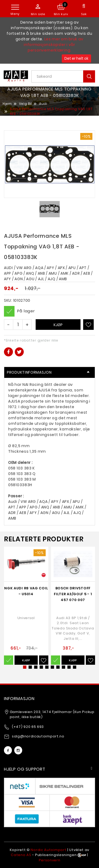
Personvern (50, 860)
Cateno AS (21, 855)
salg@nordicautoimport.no (38, 736)
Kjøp (58, 325)
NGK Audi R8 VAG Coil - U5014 (26, 591)
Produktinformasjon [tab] (48, 372)
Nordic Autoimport (48, 850)
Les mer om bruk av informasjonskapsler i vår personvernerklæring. (54, 45)
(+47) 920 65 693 (28, 727)
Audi (43, 104)
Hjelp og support (25, 769)
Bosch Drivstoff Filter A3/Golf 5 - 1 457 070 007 (73, 594)
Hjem (7, 104)
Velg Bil (26, 104)
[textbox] (65, 76)
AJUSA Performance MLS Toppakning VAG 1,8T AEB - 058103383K (51, 111)
